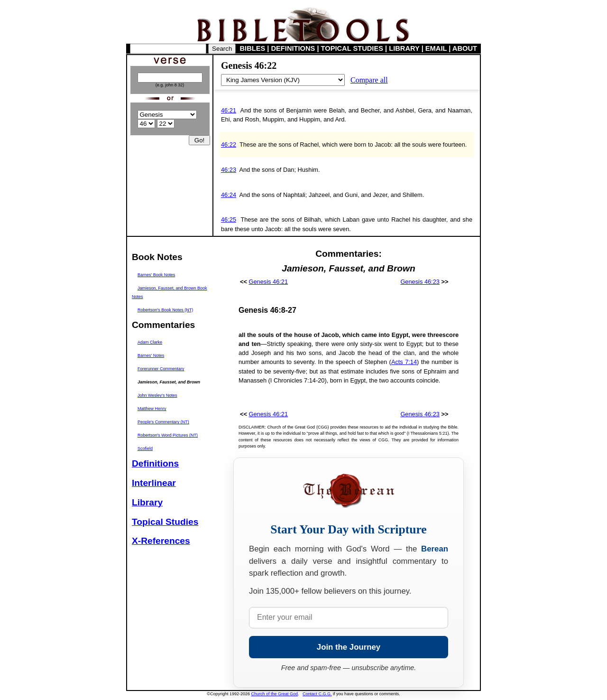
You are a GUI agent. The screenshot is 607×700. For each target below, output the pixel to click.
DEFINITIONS (293, 48)
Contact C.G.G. (317, 694)
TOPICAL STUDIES (352, 48)
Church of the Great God (275, 694)
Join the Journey (349, 647)
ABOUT (465, 48)
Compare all (369, 80)
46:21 (229, 110)
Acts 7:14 (404, 362)
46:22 (229, 145)
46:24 (229, 195)
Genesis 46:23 (420, 282)
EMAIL (436, 48)
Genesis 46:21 (269, 282)
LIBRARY (404, 48)
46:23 (229, 170)
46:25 (229, 219)
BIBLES (253, 48)
